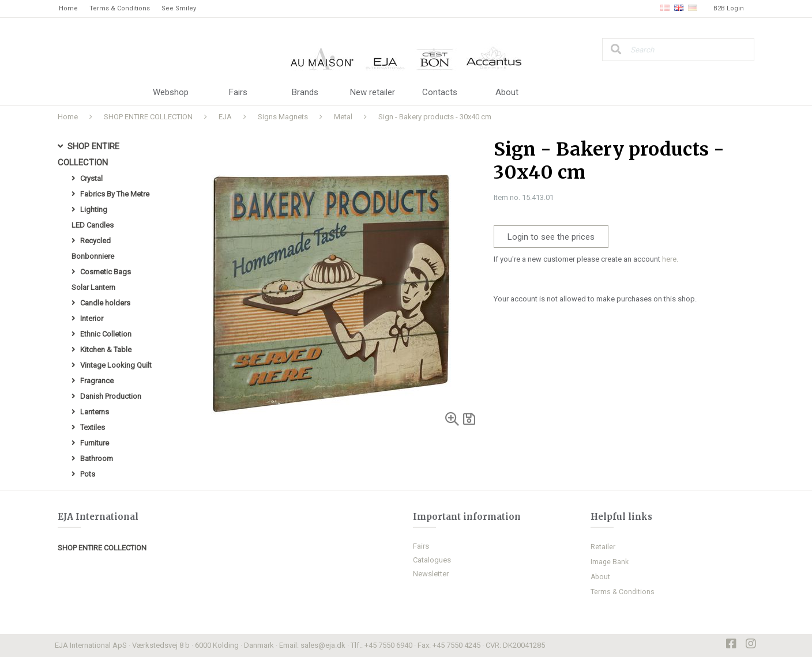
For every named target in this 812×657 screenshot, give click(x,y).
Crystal (91, 178)
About (507, 92)
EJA (225, 117)
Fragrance (97, 381)
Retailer (603, 547)
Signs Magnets (283, 117)
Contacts (440, 92)
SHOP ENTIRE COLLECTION (148, 117)
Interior (92, 318)
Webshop (171, 92)
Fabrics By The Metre (115, 194)
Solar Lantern (93, 287)
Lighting (94, 209)
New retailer (373, 92)
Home (68, 8)
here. (670, 259)
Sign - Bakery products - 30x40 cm (435, 117)
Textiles (93, 427)
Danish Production (111, 396)
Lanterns (95, 412)
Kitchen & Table (106, 350)
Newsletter (431, 574)
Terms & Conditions (120, 8)
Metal (343, 117)
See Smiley (179, 8)
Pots (88, 474)
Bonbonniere (93, 256)
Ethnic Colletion (106, 334)
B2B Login (729, 8)
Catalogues (432, 560)
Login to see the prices (551, 237)
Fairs (238, 92)
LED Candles (93, 225)
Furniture (95, 443)
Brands (305, 92)
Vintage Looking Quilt (116, 365)
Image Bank (610, 562)
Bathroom (97, 458)
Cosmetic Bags (106, 272)
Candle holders (105, 303)
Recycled (95, 241)
